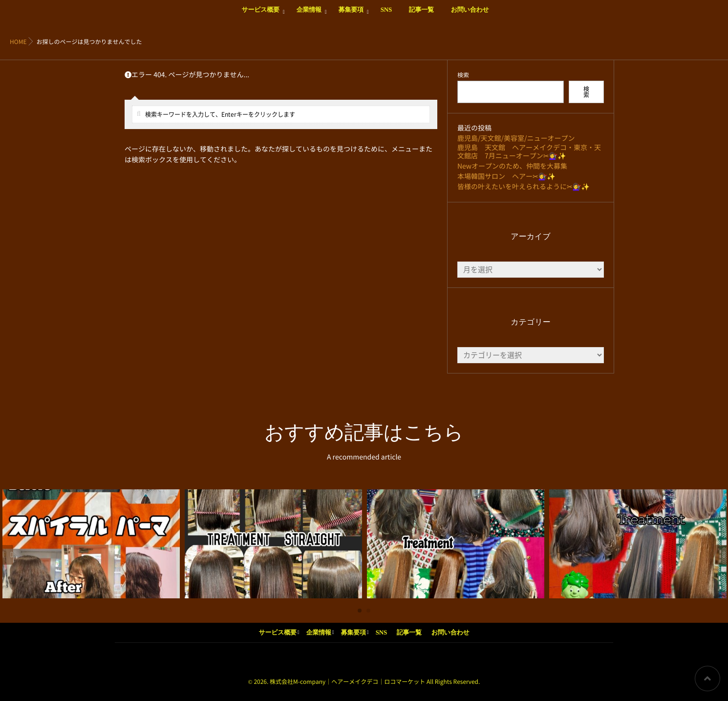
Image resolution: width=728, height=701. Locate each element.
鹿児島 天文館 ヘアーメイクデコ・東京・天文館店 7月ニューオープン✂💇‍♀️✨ (529, 152)
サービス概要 (260, 15)
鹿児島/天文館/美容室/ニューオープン (516, 138)
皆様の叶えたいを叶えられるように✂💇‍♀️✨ (524, 187)
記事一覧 (421, 15)
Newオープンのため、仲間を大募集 (512, 166)
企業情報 (309, 15)
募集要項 (351, 15)
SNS (386, 15)
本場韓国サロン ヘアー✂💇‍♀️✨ (506, 176)
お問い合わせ (470, 15)
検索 (463, 75)
